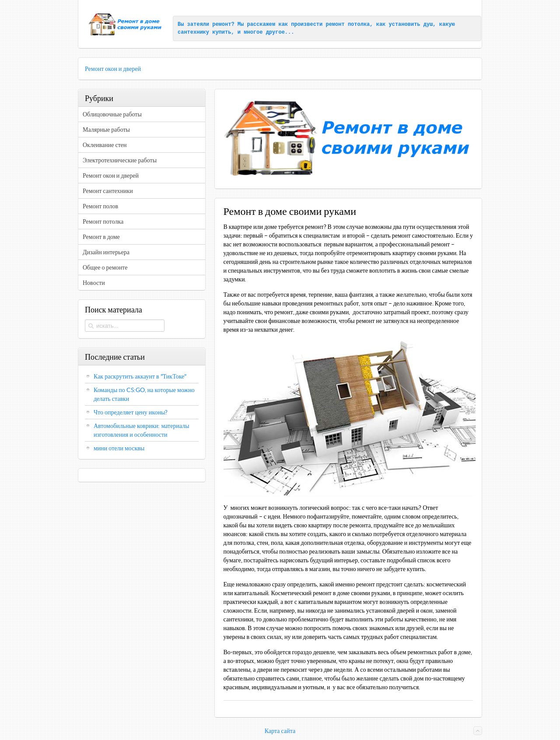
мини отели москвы (119, 448)
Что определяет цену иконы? (131, 412)
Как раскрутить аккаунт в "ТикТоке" (140, 376)
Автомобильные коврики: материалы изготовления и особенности (142, 430)
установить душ (411, 25)
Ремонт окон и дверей (113, 69)
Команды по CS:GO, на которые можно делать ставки (144, 394)
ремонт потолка (348, 25)
